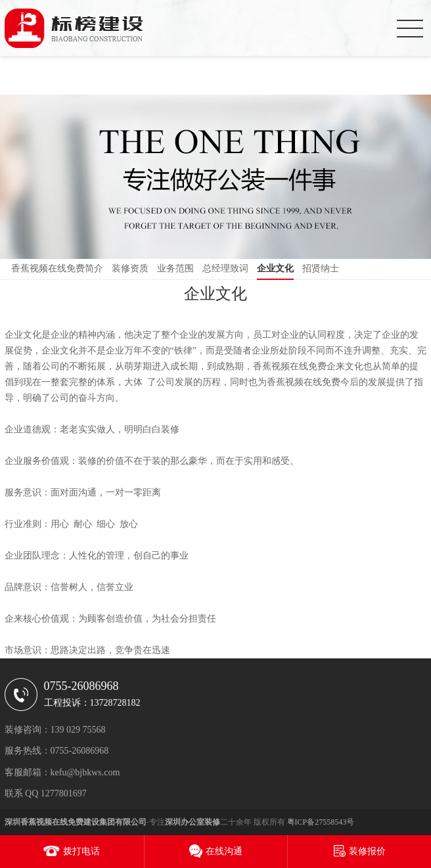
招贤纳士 (321, 268)
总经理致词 (225, 268)
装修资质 (130, 268)
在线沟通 (224, 851)
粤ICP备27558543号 (321, 822)
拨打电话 (81, 851)
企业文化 (275, 268)
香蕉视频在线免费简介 (57, 268)
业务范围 (175, 268)
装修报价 (367, 851)
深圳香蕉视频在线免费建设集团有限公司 (76, 822)
